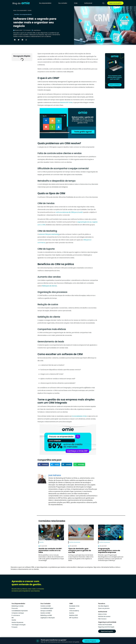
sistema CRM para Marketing (49, 234)
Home (15, 10)
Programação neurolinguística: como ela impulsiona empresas (109, 550)
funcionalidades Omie (79, 416)
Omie (76, 3)
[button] (15, 40)
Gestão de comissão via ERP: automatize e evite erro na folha (50, 550)
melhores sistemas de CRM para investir (69, 212)
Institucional (88, 3)
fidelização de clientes (49, 286)
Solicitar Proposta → (91, 641)
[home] (21, 3)
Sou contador (63, 3)
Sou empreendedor (45, 3)
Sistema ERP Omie (66, 102)
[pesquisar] (103, 3)
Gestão (30, 10)
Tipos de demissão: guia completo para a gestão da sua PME (80, 550)
